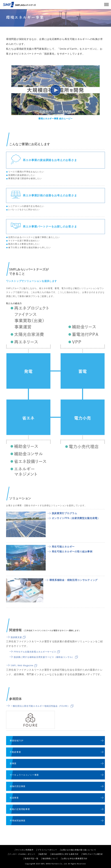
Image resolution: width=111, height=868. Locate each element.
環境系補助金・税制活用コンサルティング (73, 585)
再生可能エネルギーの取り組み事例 (72, 556)
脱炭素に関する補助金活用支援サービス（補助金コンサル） (46, 662)
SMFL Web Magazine (24, 670)
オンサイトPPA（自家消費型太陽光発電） (76, 523)
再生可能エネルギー (63, 551)
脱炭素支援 (18, 642)
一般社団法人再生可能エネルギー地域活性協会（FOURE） (42, 711)
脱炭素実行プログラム (64, 518)
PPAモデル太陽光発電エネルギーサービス (37, 656)
